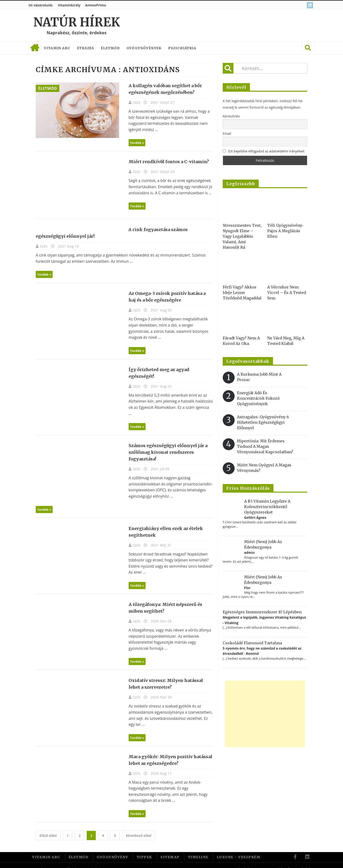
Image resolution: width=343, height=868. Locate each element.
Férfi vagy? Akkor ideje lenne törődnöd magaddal (242, 293)
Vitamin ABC (57, 48)
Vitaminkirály (69, 5)
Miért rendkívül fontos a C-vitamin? (166, 162)
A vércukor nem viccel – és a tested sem (287, 293)
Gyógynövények (144, 48)
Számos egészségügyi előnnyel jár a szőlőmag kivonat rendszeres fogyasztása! (166, 446)
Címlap (35, 48)
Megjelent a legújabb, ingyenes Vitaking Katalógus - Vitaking (264, 620)
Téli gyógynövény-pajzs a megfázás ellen (285, 231)
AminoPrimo (96, 5)
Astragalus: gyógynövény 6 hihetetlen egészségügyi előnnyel (263, 422)
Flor (247, 588)
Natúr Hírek (77, 22)
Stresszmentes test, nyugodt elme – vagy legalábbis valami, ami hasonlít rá (242, 236)
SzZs (135, 102)
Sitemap (170, 850)
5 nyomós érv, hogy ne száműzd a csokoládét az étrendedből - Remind (262, 651)
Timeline (198, 850)
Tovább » (135, 143)
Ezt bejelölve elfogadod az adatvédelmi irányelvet (266, 151)
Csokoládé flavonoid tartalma (252, 643)
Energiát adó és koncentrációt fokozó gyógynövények (258, 398)
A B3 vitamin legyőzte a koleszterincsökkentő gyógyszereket (267, 507)
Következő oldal (139, 828)
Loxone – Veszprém (239, 850)
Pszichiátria (182, 48)
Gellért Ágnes (255, 517)
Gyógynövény (113, 850)
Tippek (144, 850)
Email (227, 134)
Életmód (110, 48)
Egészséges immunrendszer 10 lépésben (262, 612)
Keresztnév (231, 116)
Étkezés (86, 48)
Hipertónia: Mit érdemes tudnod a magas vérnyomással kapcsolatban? (265, 446)
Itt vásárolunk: (41, 5)
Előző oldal (48, 828)
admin (250, 553)
